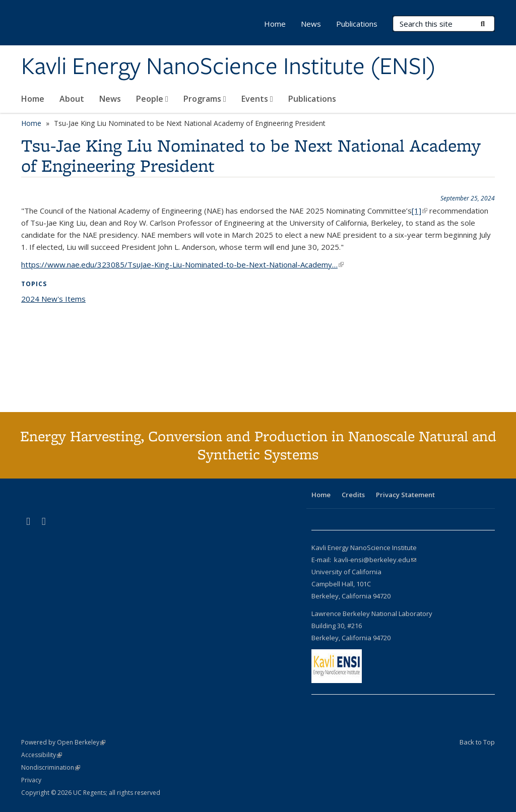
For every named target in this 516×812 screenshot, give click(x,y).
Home (33, 99)
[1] (420, 211)
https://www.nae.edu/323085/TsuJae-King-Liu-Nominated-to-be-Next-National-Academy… (182, 264)
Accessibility (42, 755)
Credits (353, 495)
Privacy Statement (405, 495)
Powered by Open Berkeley (63, 742)
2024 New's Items (53, 299)
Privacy (31, 780)
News (110, 99)
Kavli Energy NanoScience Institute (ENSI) (229, 67)
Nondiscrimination (51, 767)
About (72, 99)
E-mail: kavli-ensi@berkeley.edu (364, 560)
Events (257, 99)
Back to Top (477, 742)
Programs (205, 99)
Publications (312, 99)
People (152, 99)
